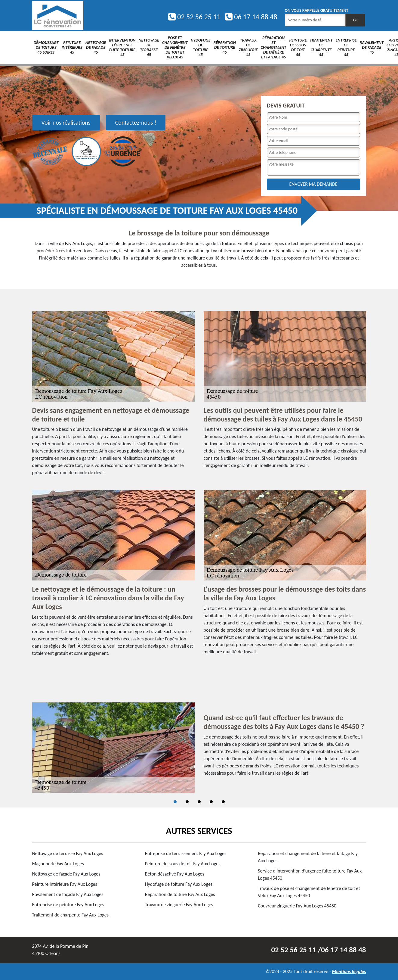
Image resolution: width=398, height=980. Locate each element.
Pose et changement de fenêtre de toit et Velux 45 (175, 47)
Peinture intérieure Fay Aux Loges (65, 884)
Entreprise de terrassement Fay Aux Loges (186, 853)
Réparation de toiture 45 (225, 47)
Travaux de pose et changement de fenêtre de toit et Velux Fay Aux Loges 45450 (309, 892)
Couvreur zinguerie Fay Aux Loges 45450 (297, 906)
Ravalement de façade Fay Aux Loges (68, 894)
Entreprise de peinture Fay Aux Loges (68, 905)
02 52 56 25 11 (194, 17)
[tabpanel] (199, 748)
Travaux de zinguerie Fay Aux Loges (179, 905)
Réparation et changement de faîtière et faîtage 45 (274, 47)
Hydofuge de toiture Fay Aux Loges (179, 884)
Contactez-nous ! (136, 123)
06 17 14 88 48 (251, 17)
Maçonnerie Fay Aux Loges (58, 864)
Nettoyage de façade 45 (96, 47)
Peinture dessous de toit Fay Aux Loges (183, 864)
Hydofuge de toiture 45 (201, 47)
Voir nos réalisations (66, 123)
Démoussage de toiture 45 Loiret (46, 47)
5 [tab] (223, 802)
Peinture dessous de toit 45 (298, 47)
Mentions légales (349, 971)
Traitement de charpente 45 (321, 47)
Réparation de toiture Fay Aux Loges (180, 894)
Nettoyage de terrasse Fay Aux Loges (68, 853)
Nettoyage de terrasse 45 (149, 47)
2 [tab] (187, 802)
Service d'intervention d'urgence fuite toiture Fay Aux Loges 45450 (310, 874)
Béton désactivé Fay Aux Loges (175, 874)
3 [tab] (199, 802)
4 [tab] (211, 802)
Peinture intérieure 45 (72, 47)
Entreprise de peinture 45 (346, 47)
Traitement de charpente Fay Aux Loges (70, 915)
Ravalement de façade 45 (372, 47)
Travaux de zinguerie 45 (248, 47)
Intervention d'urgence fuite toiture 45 (122, 47)
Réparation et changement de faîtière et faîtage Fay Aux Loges (308, 857)
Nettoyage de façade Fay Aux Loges (66, 874)
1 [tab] (175, 802)
